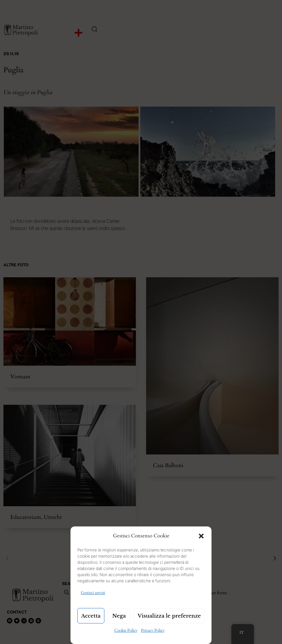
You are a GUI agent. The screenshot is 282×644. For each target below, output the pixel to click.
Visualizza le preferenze (169, 616)
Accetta (91, 616)
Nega (119, 616)
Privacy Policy (153, 630)
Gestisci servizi (93, 593)
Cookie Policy (126, 630)
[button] (201, 536)
